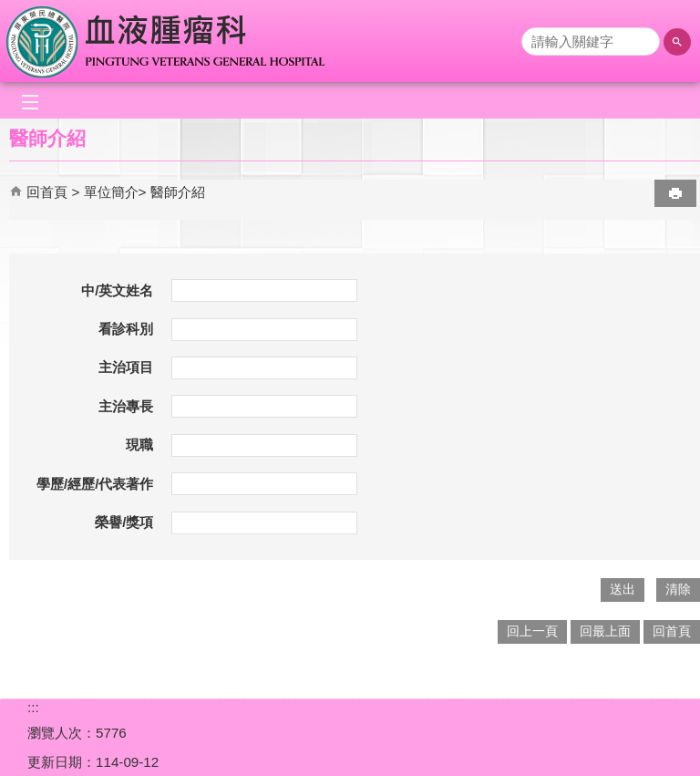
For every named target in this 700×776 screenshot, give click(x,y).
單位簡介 (111, 192)
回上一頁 (532, 631)
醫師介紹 (178, 192)
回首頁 (47, 192)
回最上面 (605, 631)
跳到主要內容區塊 (10, 10)
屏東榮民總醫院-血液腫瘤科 (167, 41)
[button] (677, 42)
